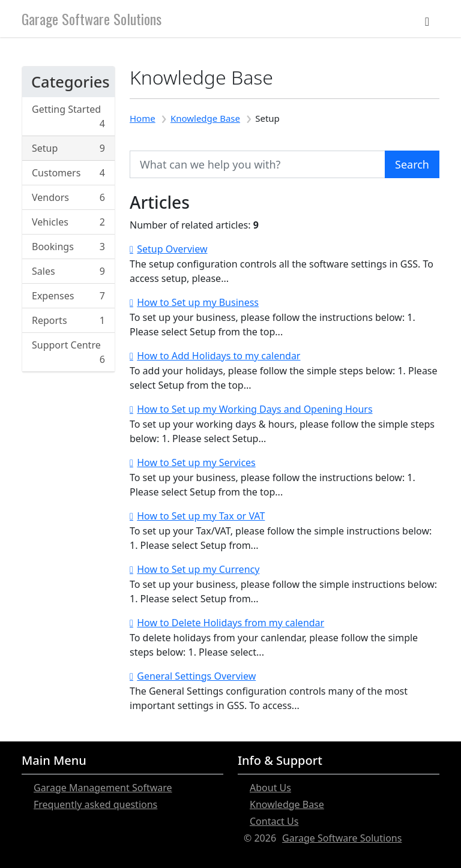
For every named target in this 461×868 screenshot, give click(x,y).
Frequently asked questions (95, 804)
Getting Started (68, 117)
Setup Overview (172, 249)
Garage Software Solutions (92, 19)
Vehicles (68, 222)
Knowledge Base (205, 118)
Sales (68, 271)
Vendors (68, 197)
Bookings (68, 247)
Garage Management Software (103, 788)
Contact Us (274, 821)
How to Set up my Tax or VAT (201, 516)
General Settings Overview (196, 676)
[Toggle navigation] (427, 19)
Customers (68, 173)
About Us (270, 788)
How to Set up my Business (198, 302)
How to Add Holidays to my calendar (218, 356)
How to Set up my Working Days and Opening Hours (255, 409)
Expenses (68, 296)
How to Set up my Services (196, 462)
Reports (68, 320)
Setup (68, 148)
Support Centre (68, 352)
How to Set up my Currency (198, 569)
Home (143, 118)
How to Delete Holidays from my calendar (230, 623)
